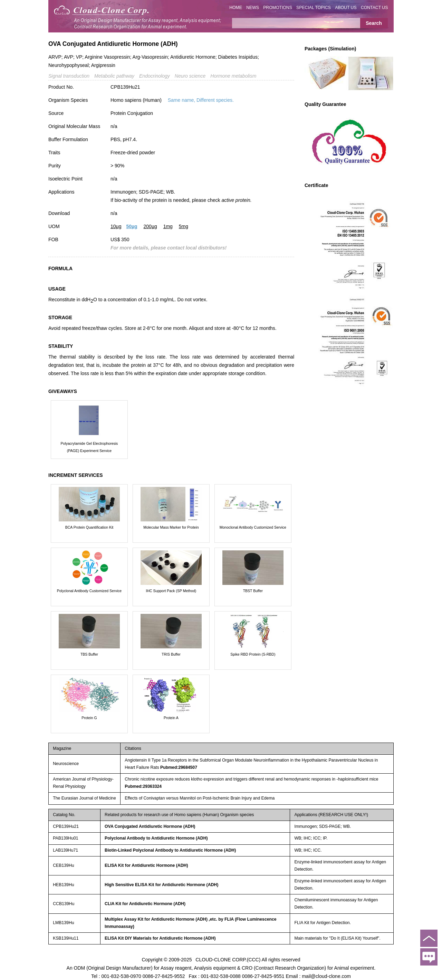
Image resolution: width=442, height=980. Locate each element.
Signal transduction (69, 76)
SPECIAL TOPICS (314, 8)
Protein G (89, 718)
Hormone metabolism (233, 76)
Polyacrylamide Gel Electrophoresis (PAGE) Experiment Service (89, 447)
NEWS (253, 8)
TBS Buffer (89, 654)
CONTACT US (374, 8)
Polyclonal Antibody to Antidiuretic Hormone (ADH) (156, 838)
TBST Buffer (253, 591)
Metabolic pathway (114, 76)
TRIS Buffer (171, 654)
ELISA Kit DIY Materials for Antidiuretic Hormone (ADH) (160, 938)
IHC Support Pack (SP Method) (171, 591)
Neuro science (190, 76)
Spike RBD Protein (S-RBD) (253, 654)
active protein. (236, 200)
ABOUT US (346, 8)
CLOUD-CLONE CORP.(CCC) (228, 959)
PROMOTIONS (278, 8)
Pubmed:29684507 (179, 767)
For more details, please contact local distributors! (169, 248)
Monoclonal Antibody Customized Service (253, 527)
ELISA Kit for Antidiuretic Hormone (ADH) (146, 865)
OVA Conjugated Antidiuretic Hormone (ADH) (150, 826)
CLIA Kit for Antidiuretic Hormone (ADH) (145, 904)
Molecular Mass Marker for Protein (171, 527)
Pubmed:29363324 (143, 786)
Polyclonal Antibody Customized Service (89, 591)
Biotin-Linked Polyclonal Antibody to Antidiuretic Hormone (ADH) (170, 850)
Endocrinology (155, 76)
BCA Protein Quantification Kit (89, 527)
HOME (236, 8)
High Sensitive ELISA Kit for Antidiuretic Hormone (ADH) (161, 885)
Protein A (171, 718)
